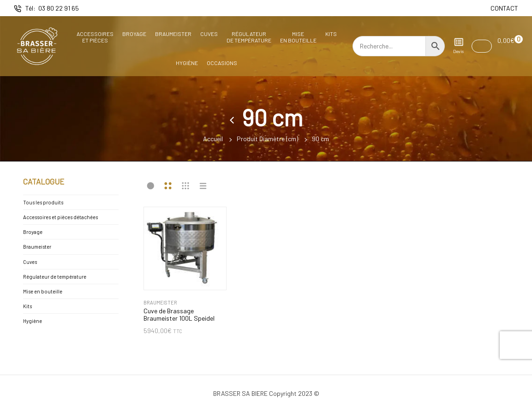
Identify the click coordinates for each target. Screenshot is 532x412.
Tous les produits (43, 202)
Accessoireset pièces (95, 37)
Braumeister (173, 34)
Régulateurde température (249, 37)
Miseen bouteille (298, 37)
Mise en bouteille (43, 291)
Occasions (222, 63)
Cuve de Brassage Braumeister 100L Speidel (179, 315)
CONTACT (504, 8)
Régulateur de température (55, 277)
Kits (331, 34)
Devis (458, 46)
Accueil (213, 139)
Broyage (134, 34)
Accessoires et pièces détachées (60, 217)
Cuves (209, 34)
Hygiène (187, 63)
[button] (482, 46)
